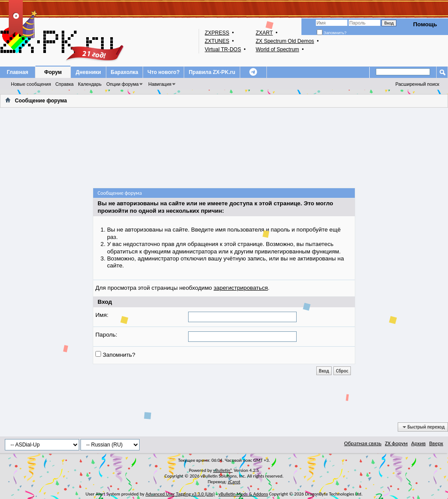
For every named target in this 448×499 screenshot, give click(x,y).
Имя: (102, 315)
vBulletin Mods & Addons (243, 494)
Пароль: (106, 335)
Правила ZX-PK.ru (212, 72)
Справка (64, 84)
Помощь (425, 24)
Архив (418, 443)
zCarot (234, 482)
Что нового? (163, 72)
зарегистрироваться (241, 288)
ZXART (264, 33)
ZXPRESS (217, 33)
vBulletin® (223, 470)
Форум (53, 72)
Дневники (88, 72)
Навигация (160, 84)
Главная (18, 72)
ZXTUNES (217, 41)
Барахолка (124, 72)
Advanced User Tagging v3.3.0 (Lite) (180, 494)
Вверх (436, 443)
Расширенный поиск (417, 84)
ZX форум (396, 443)
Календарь (90, 84)
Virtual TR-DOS (223, 49)
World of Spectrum (277, 49)
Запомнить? (332, 33)
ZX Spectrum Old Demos (285, 41)
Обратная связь (363, 443)
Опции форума (122, 84)
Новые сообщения (31, 84)
